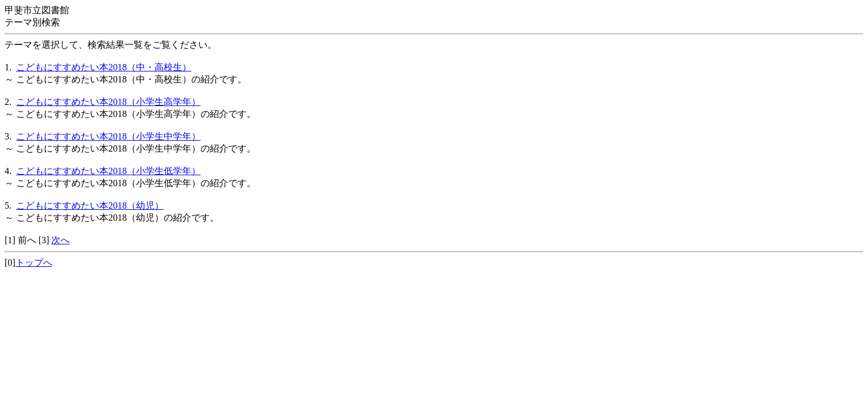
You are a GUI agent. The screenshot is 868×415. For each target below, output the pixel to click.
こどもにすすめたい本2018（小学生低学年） (108, 171)
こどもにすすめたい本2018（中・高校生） (104, 67)
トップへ (34, 263)
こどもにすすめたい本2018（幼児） (90, 205)
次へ (61, 240)
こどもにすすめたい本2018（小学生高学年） (108, 102)
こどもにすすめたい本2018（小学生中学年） (108, 136)
